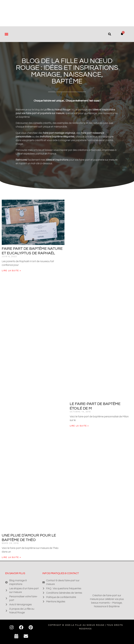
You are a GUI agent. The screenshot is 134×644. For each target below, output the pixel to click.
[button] (6, 34)
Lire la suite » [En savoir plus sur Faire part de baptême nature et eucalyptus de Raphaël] (11, 271)
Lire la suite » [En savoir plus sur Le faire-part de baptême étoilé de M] (79, 426)
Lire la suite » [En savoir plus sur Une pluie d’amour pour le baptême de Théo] (11, 557)
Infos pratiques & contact (61, 573)
